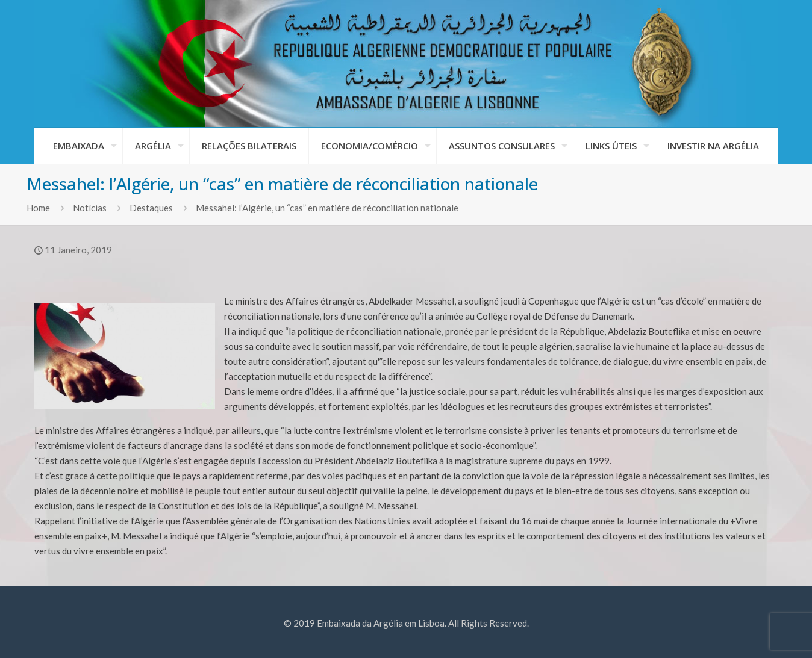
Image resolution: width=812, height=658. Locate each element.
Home (38, 208)
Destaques (151, 208)
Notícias (90, 208)
